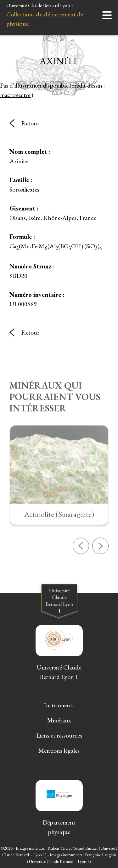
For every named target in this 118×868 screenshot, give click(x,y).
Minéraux (59, 720)
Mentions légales (59, 750)
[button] (81, 565)
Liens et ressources (59, 735)
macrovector (16, 95)
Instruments (59, 705)
